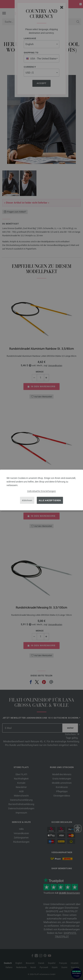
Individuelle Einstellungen (42, 491)
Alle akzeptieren (50, 500)
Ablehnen (27, 500)
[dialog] (41, 490)
